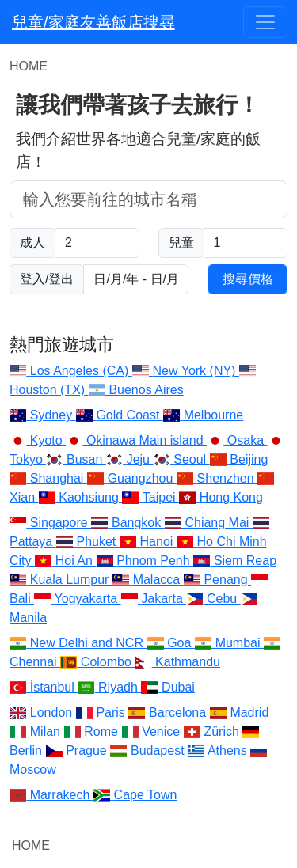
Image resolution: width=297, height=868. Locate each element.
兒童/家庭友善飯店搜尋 (93, 22)
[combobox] (148, 199)
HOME (31, 845)
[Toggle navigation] (265, 22)
